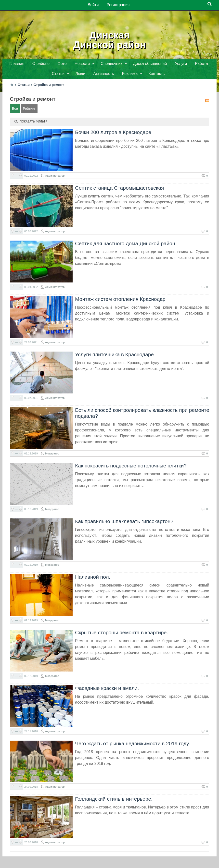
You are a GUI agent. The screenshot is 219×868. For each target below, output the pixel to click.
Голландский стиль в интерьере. (114, 801)
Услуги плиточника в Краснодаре (114, 356)
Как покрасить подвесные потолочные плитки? (131, 467)
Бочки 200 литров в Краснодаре (113, 134)
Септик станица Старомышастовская (119, 189)
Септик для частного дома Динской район (125, 245)
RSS (207, 102)
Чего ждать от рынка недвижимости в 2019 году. (132, 745)
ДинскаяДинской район (110, 39)
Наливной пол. (93, 579)
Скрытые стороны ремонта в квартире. (122, 634)
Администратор (55, 177)
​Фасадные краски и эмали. (107, 690)
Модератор (52, 455)
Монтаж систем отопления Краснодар (120, 301)
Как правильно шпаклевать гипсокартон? (124, 523)
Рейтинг (29, 110)
